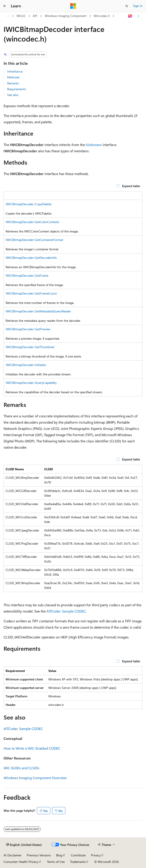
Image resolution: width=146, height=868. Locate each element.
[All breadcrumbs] (7, 16)
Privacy (96, 855)
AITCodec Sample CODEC (66, 611)
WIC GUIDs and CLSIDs (21, 768)
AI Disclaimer (13, 855)
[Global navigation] (4, 6)
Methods (13, 77)
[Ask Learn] (130, 16)
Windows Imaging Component (66, 16)
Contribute (78, 855)
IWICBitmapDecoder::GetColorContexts (32, 222)
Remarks (13, 83)
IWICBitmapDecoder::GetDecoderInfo (31, 258)
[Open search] (127, 6)
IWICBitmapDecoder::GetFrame (27, 275)
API (35, 16)
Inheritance (15, 71)
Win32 (21, 16)
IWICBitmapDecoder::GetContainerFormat (34, 240)
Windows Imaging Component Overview (35, 778)
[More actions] (139, 16)
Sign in (138, 6)
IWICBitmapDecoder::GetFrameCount (31, 293)
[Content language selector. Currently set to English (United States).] (24, 845)
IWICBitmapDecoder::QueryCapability (31, 383)
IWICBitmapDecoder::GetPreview (28, 329)
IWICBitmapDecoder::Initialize (26, 365)
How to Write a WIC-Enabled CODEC (32, 748)
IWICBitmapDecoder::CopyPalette (29, 204)
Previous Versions (39, 855)
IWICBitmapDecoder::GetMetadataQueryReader (38, 311)
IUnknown (94, 145)
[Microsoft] (73, 6)
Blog (59, 855)
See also (13, 95)
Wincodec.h (102, 16)
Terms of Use (56, 862)
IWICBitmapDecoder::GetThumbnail (30, 347)
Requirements (17, 89)
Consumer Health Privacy (21, 862)
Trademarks (78, 862)
